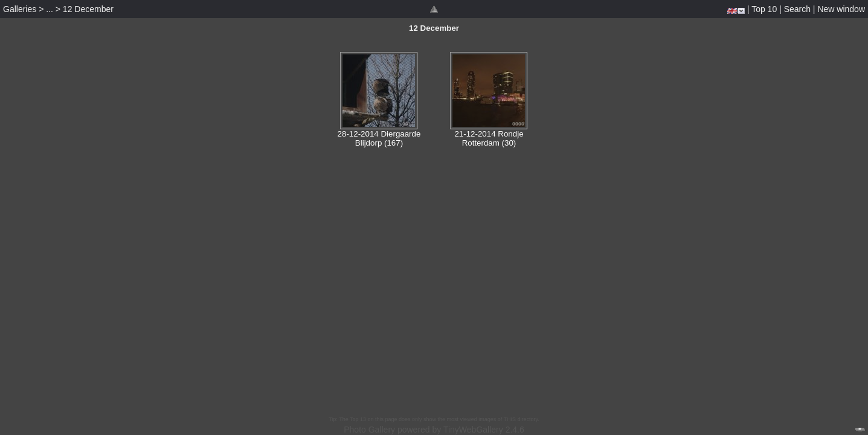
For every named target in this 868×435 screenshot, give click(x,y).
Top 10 (764, 9)
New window (841, 9)
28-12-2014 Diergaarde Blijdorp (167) (379, 138)
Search (797, 9)
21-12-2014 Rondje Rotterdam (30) (489, 138)
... (50, 9)
